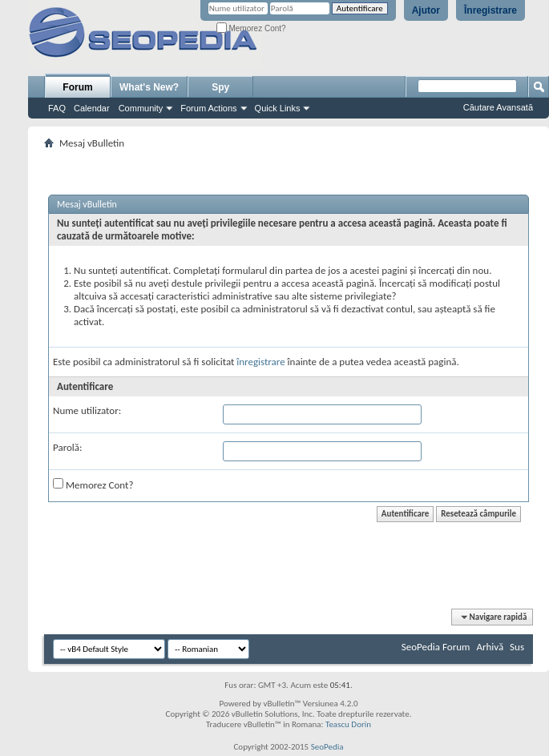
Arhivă (490, 647)
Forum (77, 87)
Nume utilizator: (87, 410)
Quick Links (278, 108)
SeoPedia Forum (436, 647)
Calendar (92, 108)
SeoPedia (327, 747)
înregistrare (260, 362)
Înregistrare (490, 10)
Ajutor (426, 10)
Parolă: (68, 447)
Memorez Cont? (251, 28)
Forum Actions (208, 108)
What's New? (149, 87)
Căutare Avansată (498, 107)
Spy (220, 87)
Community (141, 108)
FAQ (57, 108)
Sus (517, 647)
